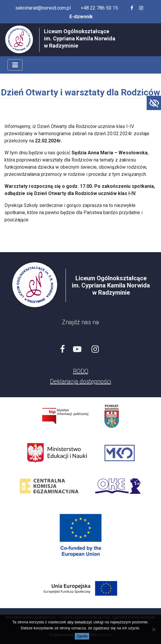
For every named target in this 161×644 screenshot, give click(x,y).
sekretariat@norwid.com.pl (43, 8)
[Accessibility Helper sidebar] (154, 103)
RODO (81, 371)
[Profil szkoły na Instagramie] (141, 8)
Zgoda (82, 636)
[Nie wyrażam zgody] (154, 629)
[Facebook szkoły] (132, 8)
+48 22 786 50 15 (99, 8)
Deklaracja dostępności (80, 381)
